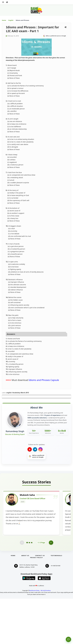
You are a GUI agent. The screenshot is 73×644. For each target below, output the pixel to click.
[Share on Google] (55, 36)
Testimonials (56, 601)
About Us (25, 601)
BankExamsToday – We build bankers (40, 636)
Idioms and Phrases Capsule (44, 380)
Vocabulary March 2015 (21, 393)
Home (4, 20)
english (9, 393)
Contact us (40, 601)
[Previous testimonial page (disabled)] (22, 588)
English (11, 20)
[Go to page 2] (29, 588)
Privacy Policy (36, 603)
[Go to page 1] (27, 588)
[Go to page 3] (32, 588)
